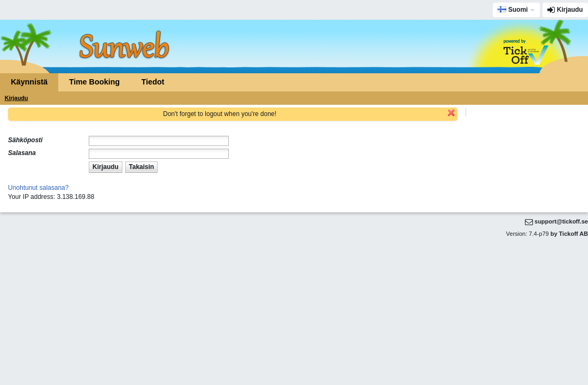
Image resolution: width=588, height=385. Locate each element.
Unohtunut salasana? (38, 188)
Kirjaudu (570, 10)
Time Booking (94, 82)
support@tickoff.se (561, 221)
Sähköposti (25, 140)
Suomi (513, 10)
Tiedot (153, 82)
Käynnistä (29, 82)
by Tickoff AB (569, 234)
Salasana (22, 153)
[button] (105, 167)
